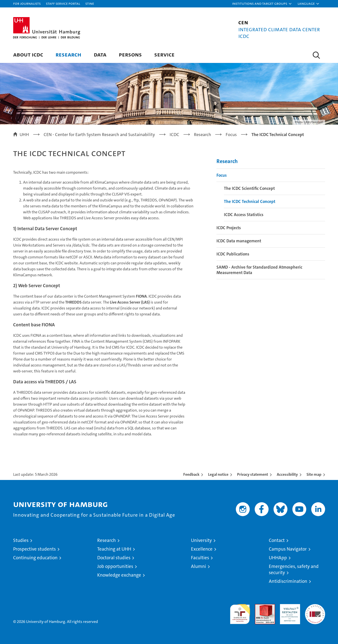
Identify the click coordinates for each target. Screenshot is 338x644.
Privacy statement (253, 474)
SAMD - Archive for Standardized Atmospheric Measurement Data (259, 270)
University (201, 540)
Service (164, 54)
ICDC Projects (229, 228)
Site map (314, 474)
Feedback (191, 474)
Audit (260, 607)
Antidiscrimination (288, 581)
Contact (277, 540)
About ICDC (28, 54)
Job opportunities (115, 566)
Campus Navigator (288, 549)
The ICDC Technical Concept (250, 201)
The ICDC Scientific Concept (249, 188)
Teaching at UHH (114, 549)
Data (100, 54)
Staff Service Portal (63, 3)
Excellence (202, 549)
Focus (222, 175)
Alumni (199, 566)
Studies (21, 540)
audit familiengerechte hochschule (240, 612)
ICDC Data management (239, 241)
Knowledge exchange (119, 575)
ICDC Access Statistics (244, 215)
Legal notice (218, 474)
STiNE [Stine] (90, 3)
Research (68, 54)
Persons (130, 54)
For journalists (27, 3)
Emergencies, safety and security (294, 569)
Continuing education (35, 558)
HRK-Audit (289, 607)
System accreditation (315, 609)
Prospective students (34, 549)
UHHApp (278, 558)
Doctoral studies (114, 558)
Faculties (200, 558)
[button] (262, 4)
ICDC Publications (233, 254)
